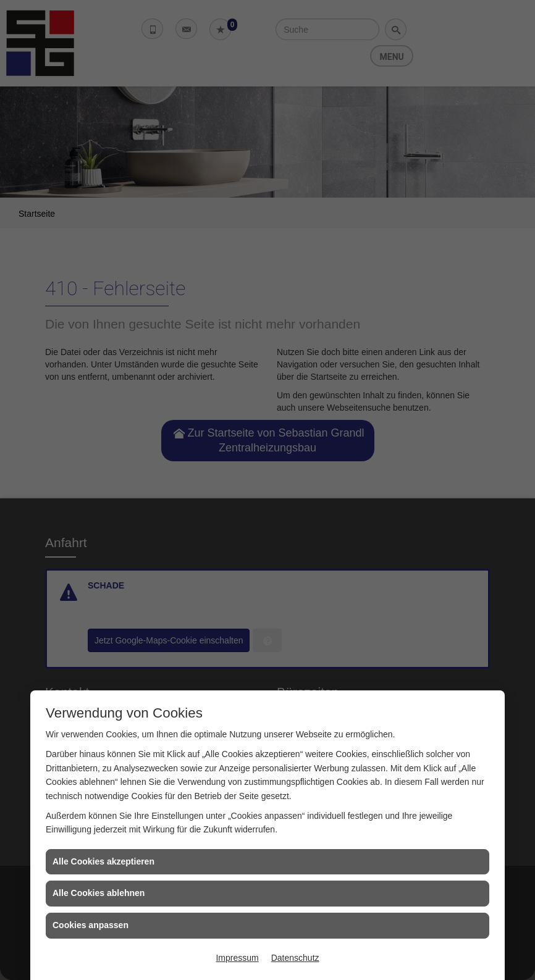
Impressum (237, 958)
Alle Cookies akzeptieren (103, 861)
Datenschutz (295, 958)
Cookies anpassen (91, 925)
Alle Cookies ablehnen (99, 893)
